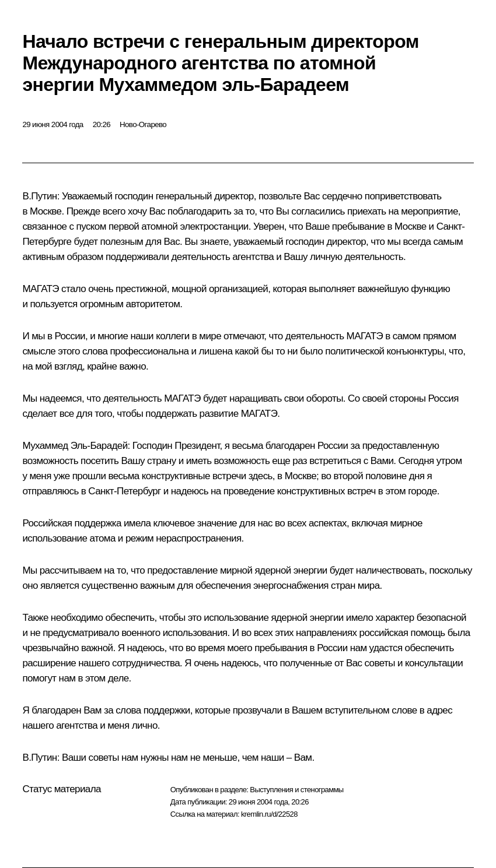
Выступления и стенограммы (296, 790)
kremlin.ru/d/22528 (269, 814)
